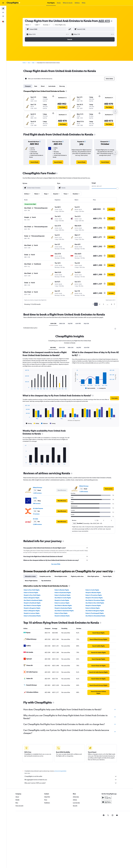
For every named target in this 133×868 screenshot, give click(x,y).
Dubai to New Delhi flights (32, 590)
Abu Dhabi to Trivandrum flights (95, 600)
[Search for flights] (3, 8)
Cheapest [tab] (28, 86)
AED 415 (104, 21)
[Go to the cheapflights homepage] (13, 3)
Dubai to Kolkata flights (93, 608)
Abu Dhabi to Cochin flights (63, 598)
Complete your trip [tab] (45, 576)
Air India (36, 519)
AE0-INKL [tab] (53, 348)
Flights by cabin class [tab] (77, 576)
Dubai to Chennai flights (31, 593)
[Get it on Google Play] (107, 800)
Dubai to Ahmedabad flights (32, 616)
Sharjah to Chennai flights (93, 605)
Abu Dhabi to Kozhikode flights (33, 600)
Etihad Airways (37, 487)
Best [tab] (36, 86)
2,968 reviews (37, 524)
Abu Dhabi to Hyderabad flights (64, 611)
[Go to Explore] (3, 16)
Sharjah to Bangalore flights (32, 608)
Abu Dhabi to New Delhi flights (95, 603)
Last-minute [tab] (52, 86)
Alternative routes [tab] (30, 576)
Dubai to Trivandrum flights (94, 595)
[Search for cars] (3, 12)
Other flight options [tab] (93, 576)
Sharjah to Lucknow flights (32, 613)
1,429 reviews (37, 493)
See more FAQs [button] (56, 564)
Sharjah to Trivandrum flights (94, 598)
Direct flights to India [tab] (61, 576)
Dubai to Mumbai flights (62, 590)
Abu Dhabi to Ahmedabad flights (95, 616)
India (33, 63)
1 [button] (96, 304)
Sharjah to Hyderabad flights (63, 608)
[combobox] (28, 25)
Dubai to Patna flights (61, 613)
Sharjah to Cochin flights (62, 600)
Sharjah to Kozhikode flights (32, 603)
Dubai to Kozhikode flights (62, 595)
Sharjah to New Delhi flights (32, 595)
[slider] (117, 188)
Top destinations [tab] (46, 581)
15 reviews (36, 514)
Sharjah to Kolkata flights (62, 616)
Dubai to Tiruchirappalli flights (95, 613)
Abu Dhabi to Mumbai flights (63, 605)
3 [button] (103, 304)
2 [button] (100, 304)
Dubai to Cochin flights (92, 590)
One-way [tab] (62, 86)
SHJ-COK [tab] (86, 324)
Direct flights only (60, 25)
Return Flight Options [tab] (31, 581)
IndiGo (35, 498)
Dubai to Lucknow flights (62, 603)
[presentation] (111, 21)
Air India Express (38, 508)
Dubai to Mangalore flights (32, 611)
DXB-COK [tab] (62, 324)
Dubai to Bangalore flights (32, 598)
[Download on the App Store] (107, 804)
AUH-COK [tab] (53, 324)
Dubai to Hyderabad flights (63, 593)
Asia (29, 63)
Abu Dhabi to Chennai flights (32, 605)
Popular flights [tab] (107, 576)
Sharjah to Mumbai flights (93, 593)
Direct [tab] (43, 86)
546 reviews (37, 503)
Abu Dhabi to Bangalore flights (95, 611)
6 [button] (112, 304)
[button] (3, 3)
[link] (34, 162)
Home (24, 63)
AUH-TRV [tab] (78, 324)
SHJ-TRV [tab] (70, 324)
